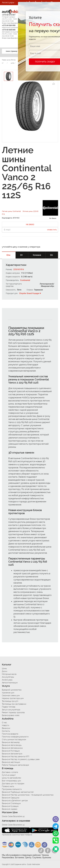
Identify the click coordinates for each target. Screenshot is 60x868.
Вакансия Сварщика (11, 798)
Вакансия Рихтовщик (11, 751)
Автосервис (8, 13)
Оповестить (52, 230)
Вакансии (7, 18)
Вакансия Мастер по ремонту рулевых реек (21, 759)
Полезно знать (8, 786)
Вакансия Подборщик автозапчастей (18, 792)
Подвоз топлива (9, 707)
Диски (5, 671)
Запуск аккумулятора (11, 710)
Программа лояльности (12, 789)
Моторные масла (9, 674)
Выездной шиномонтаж (12, 690)
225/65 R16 (19, 269)
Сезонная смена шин (11, 696)
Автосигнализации (11, 8)
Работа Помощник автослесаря (15, 765)
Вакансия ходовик (10, 809)
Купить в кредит (9, 775)
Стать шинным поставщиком (14, 740)
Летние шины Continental (12, 211)
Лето (19, 290)
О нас (4, 723)
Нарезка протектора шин (13, 698)
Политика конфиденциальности (15, 737)
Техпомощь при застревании (14, 704)
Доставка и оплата (10, 772)
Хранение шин (8, 693)
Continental (25, 280)
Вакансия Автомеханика (12, 748)
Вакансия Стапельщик (11, 803)
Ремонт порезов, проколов (13, 712)
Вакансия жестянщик (11, 762)
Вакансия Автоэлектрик (12, 754)
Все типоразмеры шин (11, 781)
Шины (4, 668)
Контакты (6, 731)
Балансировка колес (11, 715)
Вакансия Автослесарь (12, 745)
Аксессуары (8, 2)
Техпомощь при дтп (10, 701)
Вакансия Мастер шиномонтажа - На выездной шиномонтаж (28, 795)
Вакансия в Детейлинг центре (15, 801)
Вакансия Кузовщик (10, 806)
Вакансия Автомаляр (11, 742)
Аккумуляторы (8, 677)
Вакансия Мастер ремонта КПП (16, 757)
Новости (6, 725)
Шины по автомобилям (11, 778)
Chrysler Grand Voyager (29, 293)
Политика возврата (10, 734)
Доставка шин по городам (13, 784)
